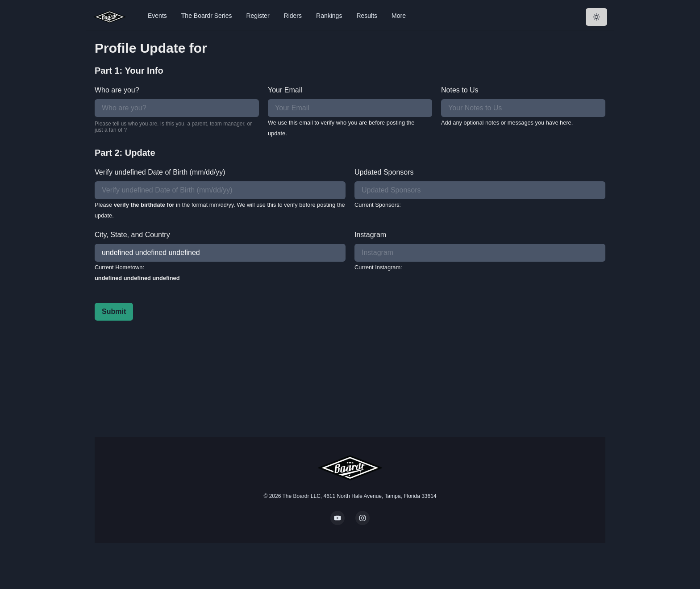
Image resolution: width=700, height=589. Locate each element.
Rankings (329, 16)
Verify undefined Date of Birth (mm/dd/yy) (160, 172)
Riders (293, 16)
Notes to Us (460, 90)
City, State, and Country (132, 235)
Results (367, 16)
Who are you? (117, 90)
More (399, 16)
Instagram (370, 235)
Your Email (285, 90)
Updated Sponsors (384, 172)
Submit (114, 311)
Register (258, 16)
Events (157, 16)
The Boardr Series (207, 16)
